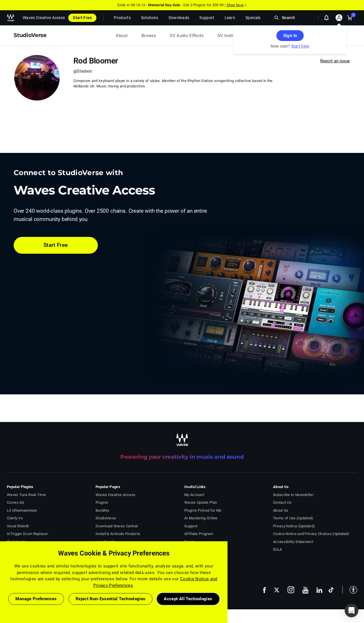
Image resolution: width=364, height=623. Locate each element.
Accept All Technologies (188, 599)
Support (191, 526)
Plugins (102, 502)
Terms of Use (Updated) (293, 518)
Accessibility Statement (293, 542)
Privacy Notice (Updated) (294, 526)
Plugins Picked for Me (203, 510)
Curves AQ (16, 502)
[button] (350, 590)
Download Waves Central (117, 526)
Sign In (290, 36)
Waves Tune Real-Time (26, 495)
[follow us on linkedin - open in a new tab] (319, 590)
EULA (277, 549)
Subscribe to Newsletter (293, 495)
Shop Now (235, 5)
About (122, 36)
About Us (281, 510)
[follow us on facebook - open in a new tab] (264, 590)
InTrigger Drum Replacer (27, 534)
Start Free (82, 18)
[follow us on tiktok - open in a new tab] (331, 590)
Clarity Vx (15, 518)
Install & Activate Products (118, 534)
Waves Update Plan (201, 502)
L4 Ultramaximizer (22, 510)
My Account (194, 495)
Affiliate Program (199, 534)
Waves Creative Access (44, 18)
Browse (149, 36)
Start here (300, 46)
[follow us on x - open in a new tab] (277, 590)
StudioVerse (106, 518)
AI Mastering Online (201, 518)
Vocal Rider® (18, 526)
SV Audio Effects (187, 36)
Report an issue (335, 61)
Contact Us (282, 502)
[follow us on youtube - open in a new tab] (305, 590)
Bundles (102, 510)
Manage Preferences (36, 599)
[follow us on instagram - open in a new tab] (291, 590)
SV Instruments (233, 36)
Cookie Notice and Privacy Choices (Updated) (311, 534)
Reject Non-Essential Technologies (111, 599)
